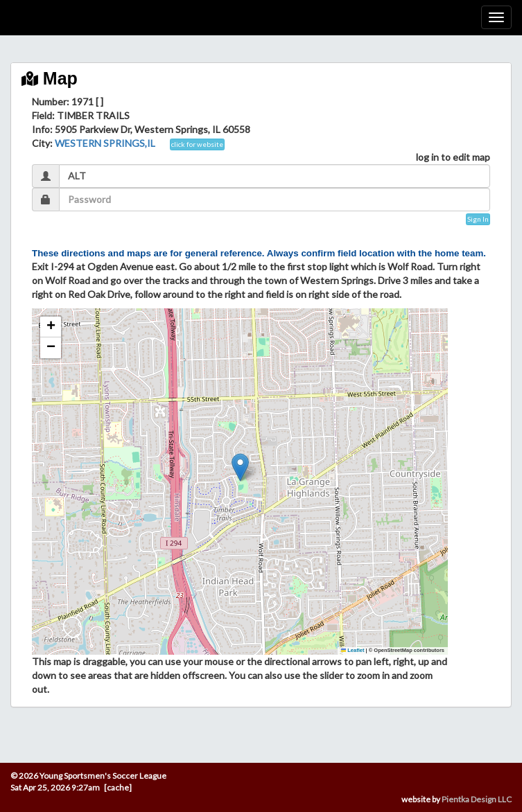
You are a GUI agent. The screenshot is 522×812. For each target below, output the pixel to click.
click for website (197, 144)
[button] (240, 467)
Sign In (478, 219)
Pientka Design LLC (477, 799)
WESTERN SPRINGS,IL (105, 143)
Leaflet (353, 650)
